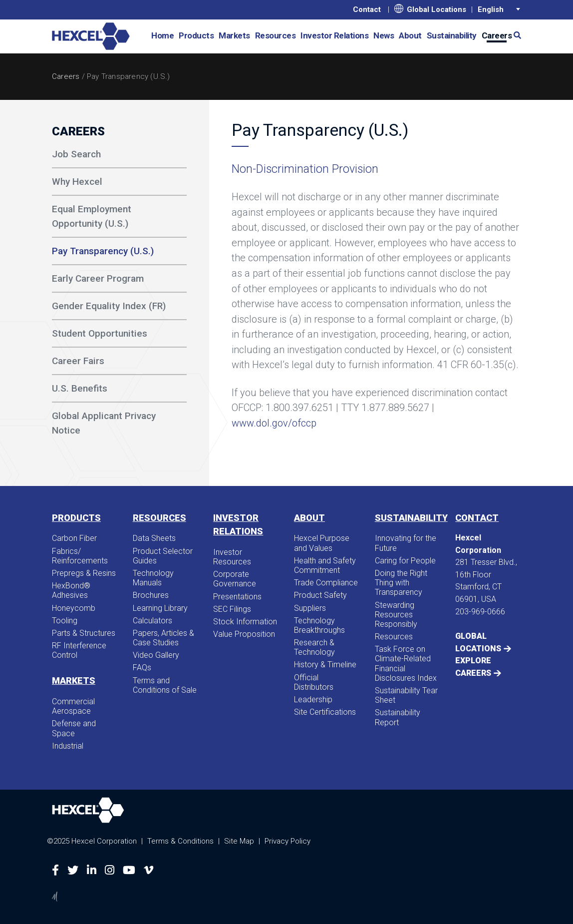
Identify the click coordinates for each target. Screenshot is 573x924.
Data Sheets (154, 538)
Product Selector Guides (163, 556)
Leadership (313, 699)
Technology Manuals (153, 578)
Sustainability (452, 35)
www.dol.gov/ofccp (274, 423)
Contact (367, 9)
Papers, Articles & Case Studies (163, 638)
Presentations (237, 597)
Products (196, 35)
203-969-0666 (480, 612)
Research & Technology (314, 647)
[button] (514, 35)
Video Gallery (156, 655)
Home (162, 35)
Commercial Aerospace (73, 706)
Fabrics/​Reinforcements (80, 556)
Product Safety (320, 595)
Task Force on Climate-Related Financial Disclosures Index (406, 664)
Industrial (68, 746)
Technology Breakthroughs (319, 625)
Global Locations (430, 9)
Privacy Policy (287, 841)
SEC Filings (232, 609)
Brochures (151, 595)
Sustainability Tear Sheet (406, 695)
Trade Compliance (326, 583)
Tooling (65, 621)
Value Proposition (244, 634)
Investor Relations (334, 35)
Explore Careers (473, 667)
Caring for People (405, 561)
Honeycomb (74, 608)
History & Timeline (325, 665)
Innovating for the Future (406, 543)
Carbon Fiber (74, 538)
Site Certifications (325, 712)
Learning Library (160, 608)
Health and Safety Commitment (325, 565)
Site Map (239, 841)
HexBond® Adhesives (71, 590)
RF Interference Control (79, 650)
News (384, 35)
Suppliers (310, 608)
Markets (234, 35)
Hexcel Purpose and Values (322, 543)
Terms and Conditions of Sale (165, 685)
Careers (66, 76)
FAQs (142, 668)
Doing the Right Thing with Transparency (401, 583)
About (410, 35)
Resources (276, 35)
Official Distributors (314, 682)
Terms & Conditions (180, 841)
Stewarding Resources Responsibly (396, 615)
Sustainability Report (398, 717)
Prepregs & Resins (84, 573)
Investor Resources (232, 557)
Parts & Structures (84, 633)
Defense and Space (74, 728)
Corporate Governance (235, 579)
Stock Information (245, 622)
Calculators (152, 621)
